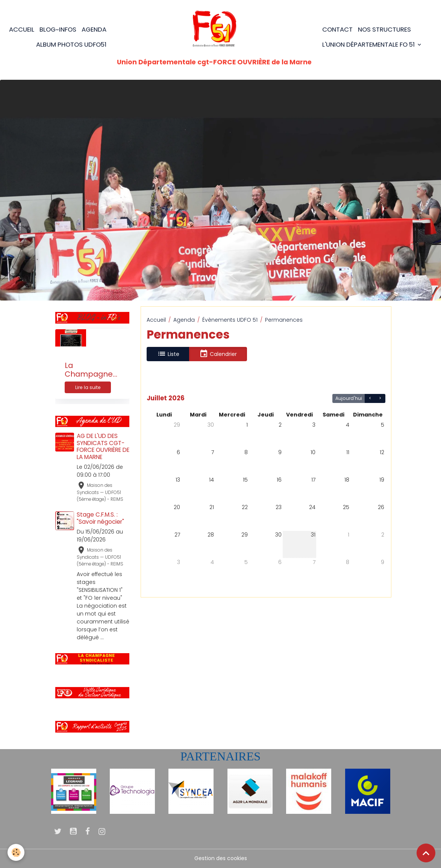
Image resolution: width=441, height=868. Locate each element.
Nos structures (384, 29)
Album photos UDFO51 (71, 44)
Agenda (94, 29)
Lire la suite (88, 387)
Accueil (22, 29)
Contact (337, 29)
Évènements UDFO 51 (230, 320)
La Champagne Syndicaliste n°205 (89, 370)
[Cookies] (16, 852)
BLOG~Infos (58, 29)
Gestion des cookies (221, 858)
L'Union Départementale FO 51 (369, 44)
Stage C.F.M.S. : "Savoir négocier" (100, 518)
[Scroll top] (426, 853)
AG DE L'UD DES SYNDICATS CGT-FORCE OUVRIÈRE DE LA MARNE (103, 446)
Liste (168, 354)
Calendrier (218, 354)
